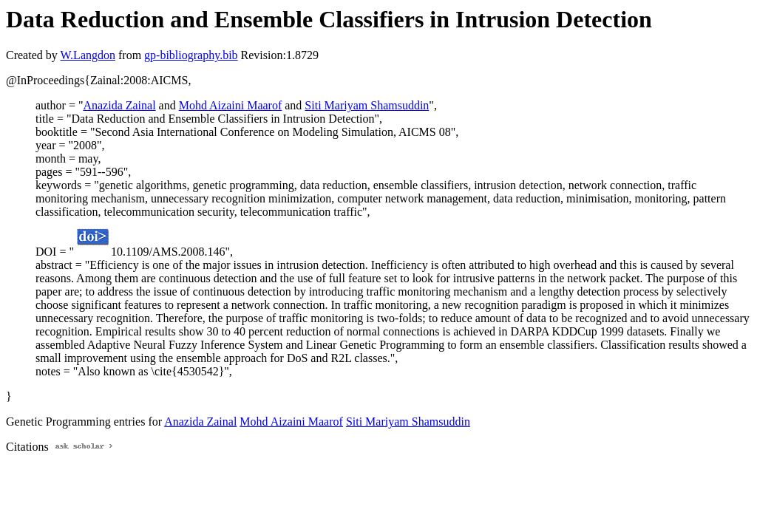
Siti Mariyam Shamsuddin (367, 105)
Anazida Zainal (119, 105)
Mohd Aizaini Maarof (231, 105)
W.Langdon (88, 55)
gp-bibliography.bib (191, 55)
